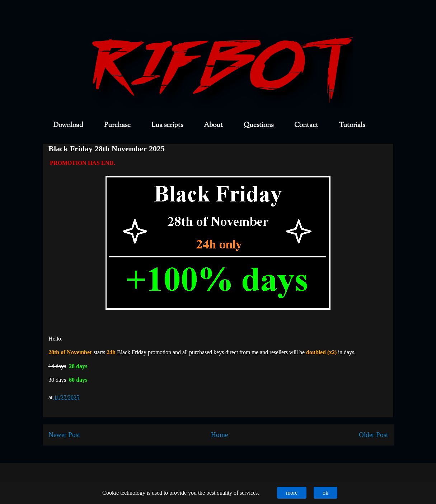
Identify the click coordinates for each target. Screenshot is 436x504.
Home (219, 435)
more (292, 493)
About (213, 125)
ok (325, 493)
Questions (259, 125)
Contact (306, 125)
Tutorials (352, 125)
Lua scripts (167, 125)
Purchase (117, 125)
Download (68, 125)
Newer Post (64, 435)
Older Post (373, 435)
